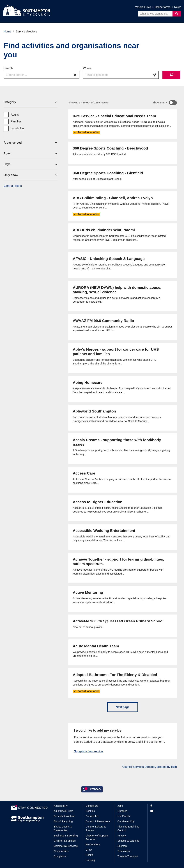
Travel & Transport (128, 856)
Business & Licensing (66, 836)
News (178, 7)
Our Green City (126, 821)
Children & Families (65, 841)
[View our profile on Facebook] (162, 806)
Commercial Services (66, 846)
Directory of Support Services (97, 837)
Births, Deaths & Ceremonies (63, 828)
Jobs (120, 806)
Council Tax (92, 816)
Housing (90, 860)
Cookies (90, 811)
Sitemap (122, 846)
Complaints (60, 856)
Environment (93, 845)
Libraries (122, 811)
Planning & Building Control (128, 828)
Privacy (122, 836)
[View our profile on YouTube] (162, 811)
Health (89, 855)
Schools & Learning (128, 841)
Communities (61, 851)
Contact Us (92, 806)
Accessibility (61, 806)
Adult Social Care (64, 811)
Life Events (124, 816)
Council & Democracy (98, 821)
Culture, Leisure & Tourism (96, 828)
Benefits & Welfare (64, 816)
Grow (89, 850)
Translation (124, 851)
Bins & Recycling (63, 821)
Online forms (163, 7)
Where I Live (143, 7)
